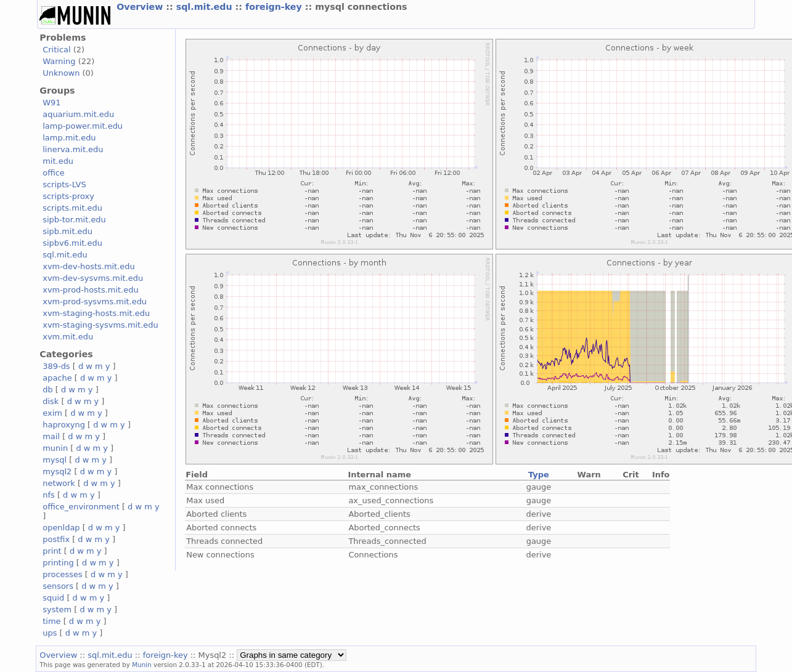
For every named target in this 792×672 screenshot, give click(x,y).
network (59, 483)
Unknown (61, 73)
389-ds (56, 366)
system (57, 609)
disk (51, 401)
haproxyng (64, 425)
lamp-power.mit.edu (83, 126)
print (52, 551)
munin (55, 448)
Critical (56, 50)
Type (539, 475)
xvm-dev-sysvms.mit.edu (93, 278)
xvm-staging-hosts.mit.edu (96, 313)
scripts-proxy (68, 196)
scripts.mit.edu (72, 208)
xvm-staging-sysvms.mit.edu (100, 325)
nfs (49, 495)
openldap (61, 528)
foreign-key (275, 7)
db (47, 390)
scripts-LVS (64, 184)
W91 (51, 103)
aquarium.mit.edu (78, 114)
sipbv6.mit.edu (72, 243)
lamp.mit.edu (69, 138)
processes (63, 574)
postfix (56, 539)
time (51, 621)
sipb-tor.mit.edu (74, 220)
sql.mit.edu (206, 7)
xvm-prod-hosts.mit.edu (90, 290)
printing (58, 563)
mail (51, 436)
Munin (142, 665)
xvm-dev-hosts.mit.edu (88, 266)
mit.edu (58, 161)
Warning (59, 61)
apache (57, 378)
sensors (58, 586)
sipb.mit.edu (67, 231)
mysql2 (57, 472)
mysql (55, 460)
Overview (141, 7)
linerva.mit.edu (73, 149)
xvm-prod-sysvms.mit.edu (95, 302)
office (54, 173)
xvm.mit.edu (68, 337)
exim (52, 413)
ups (50, 633)
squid (53, 598)
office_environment (81, 507)
